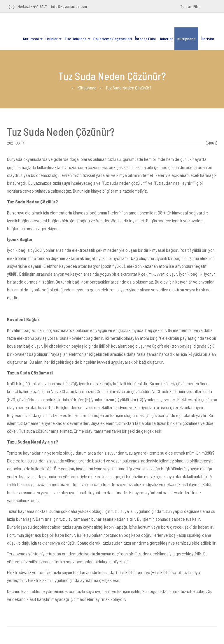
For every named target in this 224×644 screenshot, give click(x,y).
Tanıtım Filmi (190, 6)
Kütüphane (186, 39)
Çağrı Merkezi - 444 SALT (28, 6)
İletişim (208, 39)
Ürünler (54, 39)
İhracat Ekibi (145, 39)
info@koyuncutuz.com (69, 6)
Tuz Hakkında (77, 39)
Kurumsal (33, 39)
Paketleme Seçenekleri (113, 39)
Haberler (166, 39)
